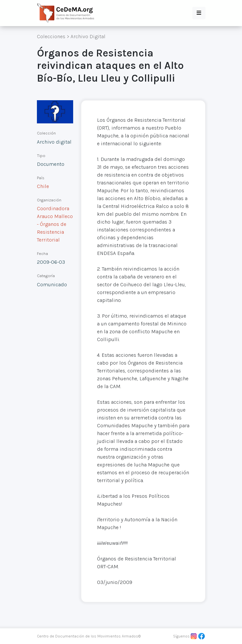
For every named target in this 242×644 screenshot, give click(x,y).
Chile (43, 186)
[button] (199, 13)
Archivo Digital (88, 36)
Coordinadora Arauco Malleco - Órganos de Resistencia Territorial (55, 224)
